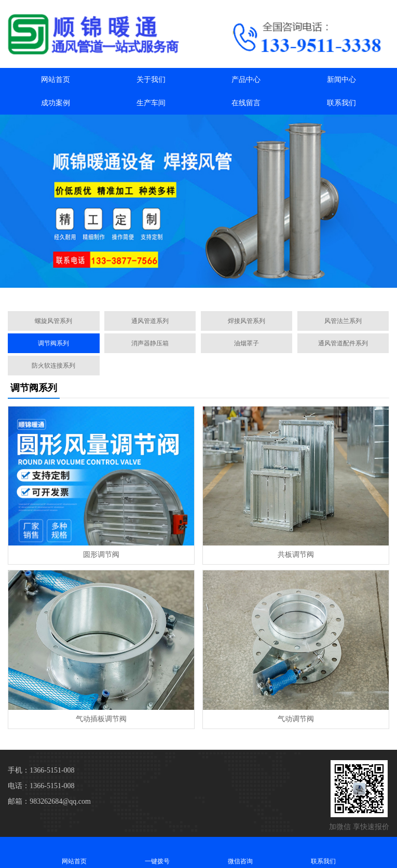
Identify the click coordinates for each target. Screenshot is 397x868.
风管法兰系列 (343, 321)
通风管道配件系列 (343, 343)
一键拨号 (157, 852)
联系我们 (341, 103)
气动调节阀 (296, 719)
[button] (190, 291)
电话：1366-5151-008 (41, 786)
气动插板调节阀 (101, 719)
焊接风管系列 (247, 321)
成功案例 (56, 103)
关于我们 (151, 80)
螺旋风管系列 (53, 321)
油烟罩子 (247, 343)
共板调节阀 (296, 555)
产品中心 (246, 80)
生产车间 (151, 103)
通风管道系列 (150, 321)
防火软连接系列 (53, 366)
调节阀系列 (53, 343)
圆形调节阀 (101, 555)
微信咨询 (240, 852)
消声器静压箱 (150, 343)
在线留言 (246, 103)
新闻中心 (341, 80)
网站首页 (56, 80)
